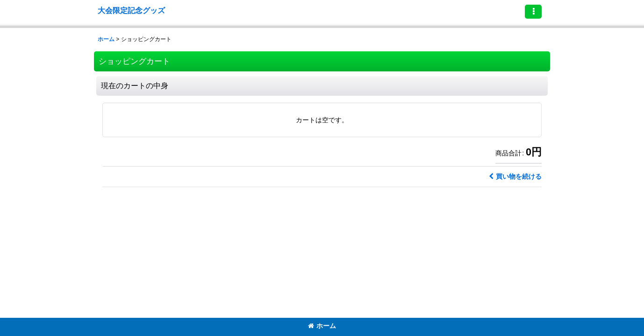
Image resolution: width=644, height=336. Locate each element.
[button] (533, 12)
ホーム (322, 326)
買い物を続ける (515, 176)
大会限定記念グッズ (131, 10)
